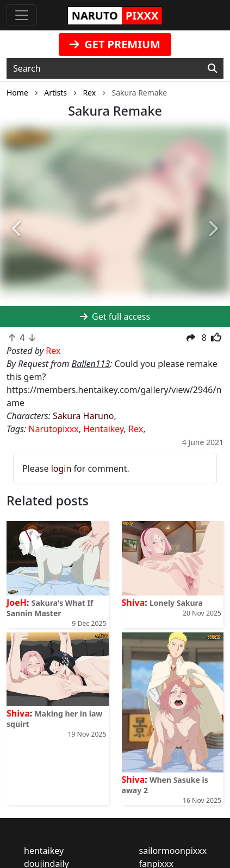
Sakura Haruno (83, 416)
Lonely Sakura (176, 603)
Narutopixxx (53, 429)
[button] (17, 229)
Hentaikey (103, 429)
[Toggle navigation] (22, 15)
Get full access (115, 316)
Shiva (133, 603)
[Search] (212, 68)
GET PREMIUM (115, 44)
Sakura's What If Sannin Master (50, 608)
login (61, 468)
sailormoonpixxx (173, 851)
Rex (136, 429)
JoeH (17, 603)
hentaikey (44, 851)
